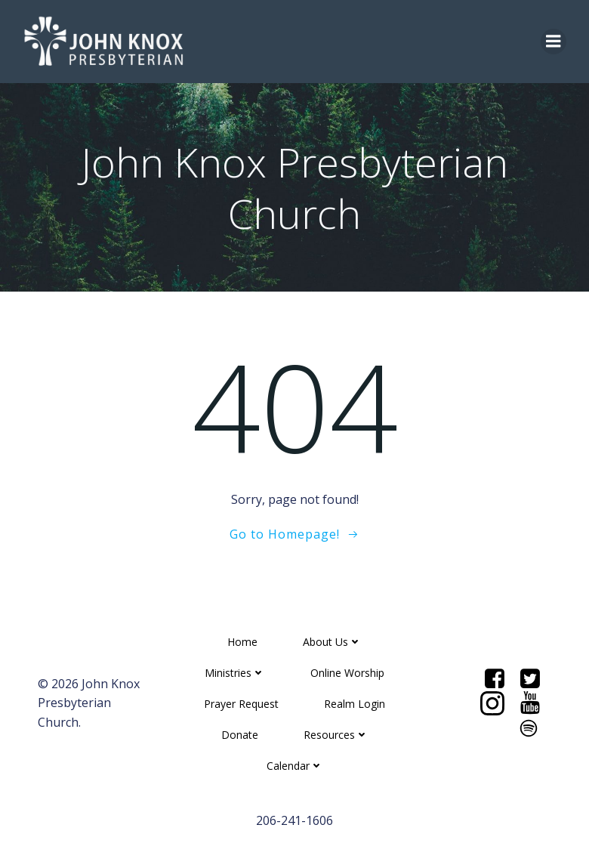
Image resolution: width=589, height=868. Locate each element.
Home (242, 642)
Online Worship (347, 673)
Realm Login (355, 704)
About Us (332, 642)
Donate (240, 735)
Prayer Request (241, 704)
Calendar (295, 766)
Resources (336, 735)
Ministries (235, 673)
